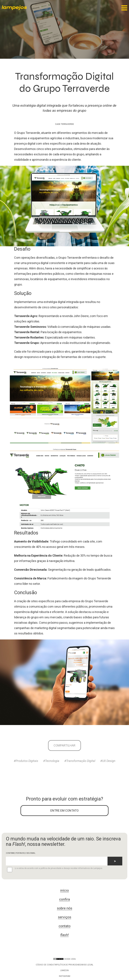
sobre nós (65, 908)
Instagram (65, 976)
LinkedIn (64, 970)
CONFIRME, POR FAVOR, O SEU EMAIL (21, 853)
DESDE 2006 (65, 959)
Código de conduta (46, 965)
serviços (65, 917)
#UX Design (108, 761)
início (64, 890)
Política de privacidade (69, 965)
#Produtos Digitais (26, 761)
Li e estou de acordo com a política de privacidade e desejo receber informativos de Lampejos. (54, 870)
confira (64, 899)
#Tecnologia (51, 761)
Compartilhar (64, 745)
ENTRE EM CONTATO (64, 810)
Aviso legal (87, 965)
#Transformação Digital (80, 761)
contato (65, 926)
